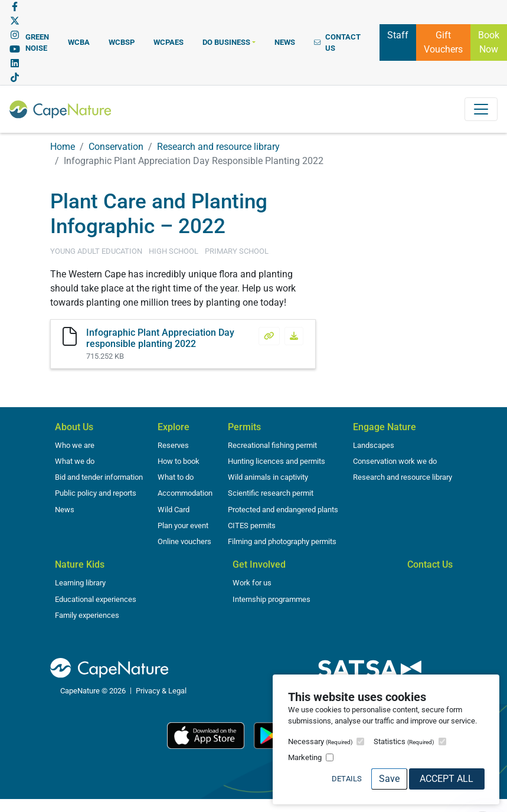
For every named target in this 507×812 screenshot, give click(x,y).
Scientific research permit (271, 493)
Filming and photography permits (282, 541)
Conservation (116, 147)
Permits (244, 427)
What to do (176, 477)
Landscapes (374, 445)
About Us (74, 427)
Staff (398, 34)
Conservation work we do (395, 461)
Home (63, 147)
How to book (179, 461)
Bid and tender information (99, 477)
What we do (75, 461)
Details (347, 779)
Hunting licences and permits (277, 461)
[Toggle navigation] (481, 109)
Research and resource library (218, 147)
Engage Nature (385, 427)
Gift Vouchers (443, 42)
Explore (174, 427)
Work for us (252, 583)
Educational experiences (96, 599)
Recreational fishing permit (272, 445)
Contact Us (430, 564)
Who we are (75, 445)
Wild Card (174, 510)
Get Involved (259, 564)
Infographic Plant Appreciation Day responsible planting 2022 (160, 338)
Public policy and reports (96, 493)
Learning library (80, 583)
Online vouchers (184, 541)
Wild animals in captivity (268, 477)
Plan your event (183, 525)
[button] (229, 42)
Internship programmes (272, 599)
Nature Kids (80, 564)
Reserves (173, 445)
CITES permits (252, 525)
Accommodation (185, 493)
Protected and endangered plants (283, 510)
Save (389, 779)
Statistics (404, 741)
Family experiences (87, 615)
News (65, 510)
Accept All (447, 779)
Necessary (320, 741)
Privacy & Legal (161, 691)
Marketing (305, 757)
